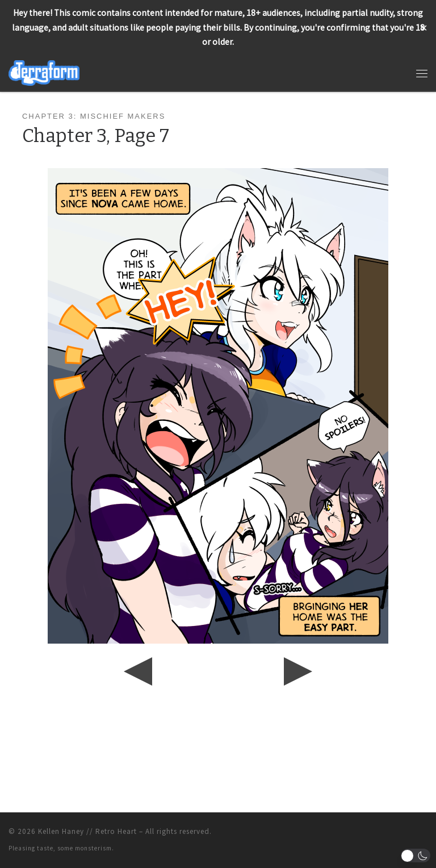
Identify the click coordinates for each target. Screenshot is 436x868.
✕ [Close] (424, 27)
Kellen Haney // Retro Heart (87, 831)
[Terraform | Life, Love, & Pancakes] (44, 72)
